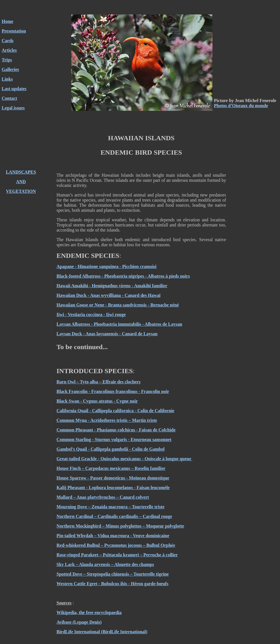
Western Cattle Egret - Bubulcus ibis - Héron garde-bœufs (112, 584)
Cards (8, 41)
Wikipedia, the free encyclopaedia (89, 612)
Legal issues (13, 108)
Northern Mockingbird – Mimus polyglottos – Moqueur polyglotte (120, 526)
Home (7, 21)
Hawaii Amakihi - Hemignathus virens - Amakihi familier (112, 286)
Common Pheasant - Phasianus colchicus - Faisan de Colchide (116, 430)
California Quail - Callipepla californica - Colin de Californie (115, 411)
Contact (9, 98)
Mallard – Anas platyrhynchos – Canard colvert (103, 497)
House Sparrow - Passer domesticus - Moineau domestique (113, 478)
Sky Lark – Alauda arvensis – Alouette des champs (105, 564)
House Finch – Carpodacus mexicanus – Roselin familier (111, 468)
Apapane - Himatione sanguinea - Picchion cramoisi (107, 266)
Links (7, 79)
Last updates (14, 89)
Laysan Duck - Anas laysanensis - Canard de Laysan (107, 334)
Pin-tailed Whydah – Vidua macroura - (95, 536)
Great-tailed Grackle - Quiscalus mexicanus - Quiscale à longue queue (124, 459)
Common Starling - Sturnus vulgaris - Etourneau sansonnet (114, 439)
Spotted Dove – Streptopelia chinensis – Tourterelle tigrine (113, 574)
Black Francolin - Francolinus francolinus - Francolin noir (113, 391)
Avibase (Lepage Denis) (79, 622)
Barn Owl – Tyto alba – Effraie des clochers (98, 382)
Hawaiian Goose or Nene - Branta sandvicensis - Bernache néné (118, 305)
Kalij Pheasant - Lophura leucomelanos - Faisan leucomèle (113, 488)
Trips (7, 60)
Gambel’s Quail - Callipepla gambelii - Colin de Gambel (111, 449)
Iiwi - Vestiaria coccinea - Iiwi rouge (91, 315)
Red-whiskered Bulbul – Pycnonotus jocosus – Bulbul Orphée (116, 545)
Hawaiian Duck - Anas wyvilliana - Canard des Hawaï (108, 295)
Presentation (14, 31)
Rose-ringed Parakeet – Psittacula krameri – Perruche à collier (117, 555)
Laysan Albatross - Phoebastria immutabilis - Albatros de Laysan (119, 324)
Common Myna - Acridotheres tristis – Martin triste (107, 420)
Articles (9, 50)
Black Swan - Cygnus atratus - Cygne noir (97, 401)
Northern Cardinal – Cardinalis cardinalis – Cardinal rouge (114, 516)
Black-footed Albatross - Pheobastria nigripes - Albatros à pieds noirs (123, 276)
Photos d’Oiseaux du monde (241, 106)
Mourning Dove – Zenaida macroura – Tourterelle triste (110, 507)
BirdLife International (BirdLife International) (102, 632)
